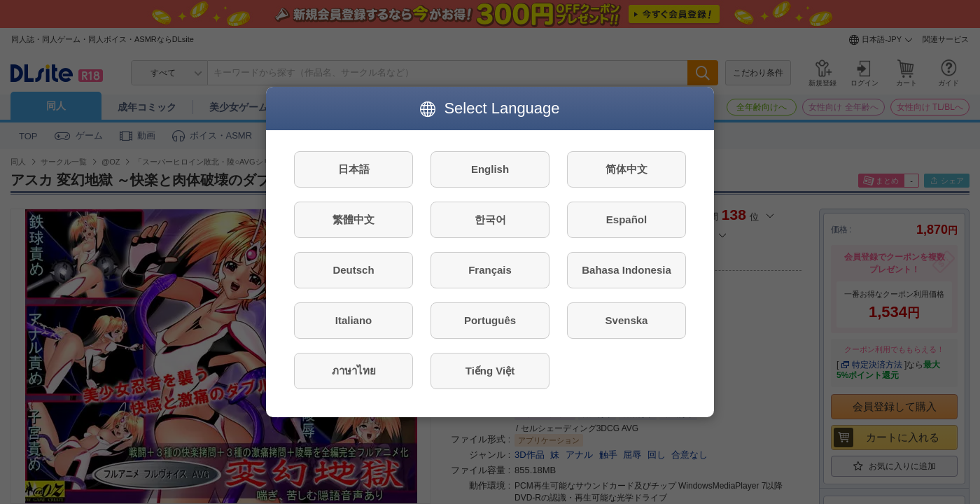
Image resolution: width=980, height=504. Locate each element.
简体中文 (626, 169)
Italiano (354, 320)
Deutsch (353, 270)
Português (490, 320)
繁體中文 (353, 219)
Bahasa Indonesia (626, 270)
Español (626, 219)
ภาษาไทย (354, 371)
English (490, 169)
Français (490, 270)
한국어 (490, 219)
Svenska (627, 320)
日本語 (354, 169)
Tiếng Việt (490, 371)
